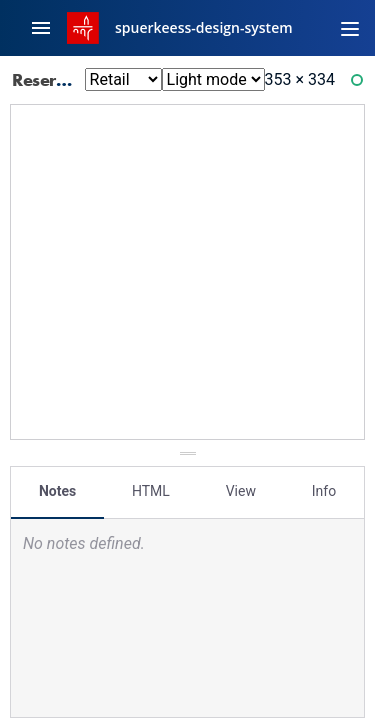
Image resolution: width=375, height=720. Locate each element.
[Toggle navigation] (350, 28)
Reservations (76, 79)
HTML (151, 491)
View (241, 491)
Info (324, 491)
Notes (57, 491)
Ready (360, 84)
